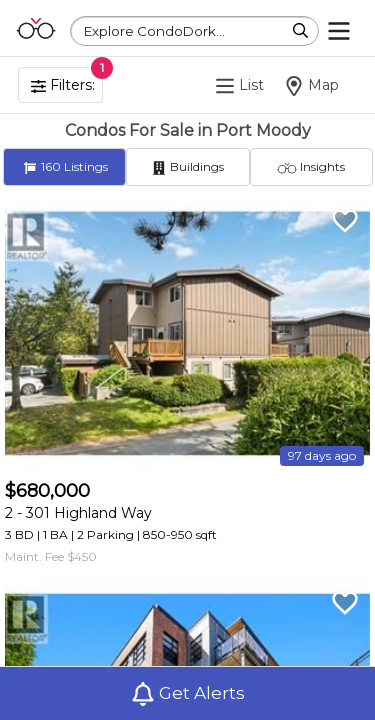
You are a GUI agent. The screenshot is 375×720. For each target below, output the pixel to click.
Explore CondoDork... (154, 31)
